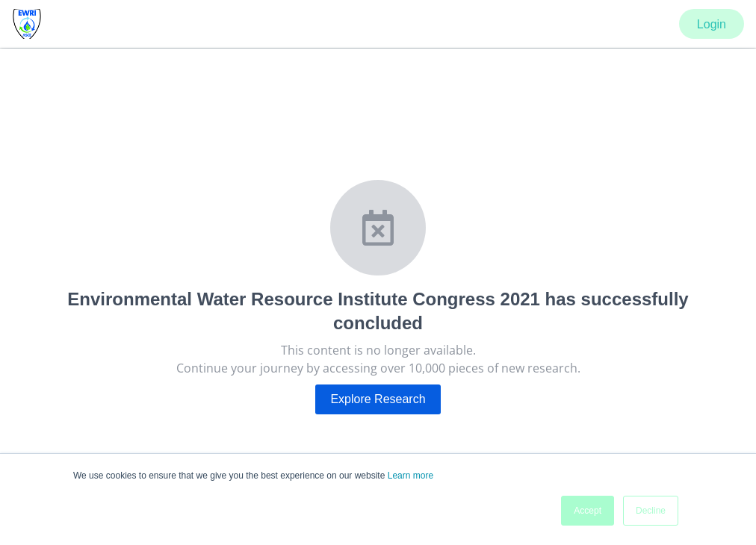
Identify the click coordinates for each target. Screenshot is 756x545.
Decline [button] (651, 511)
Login (712, 24)
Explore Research (378, 399)
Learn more (410, 476)
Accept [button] (588, 511)
